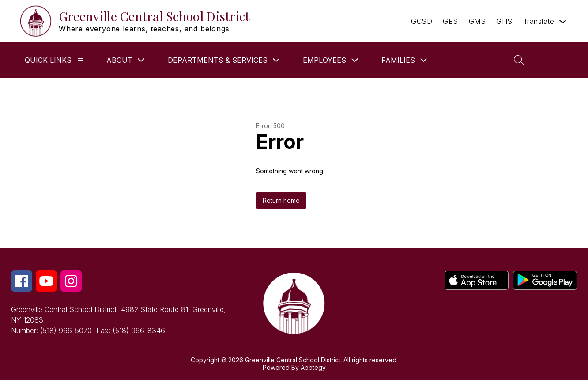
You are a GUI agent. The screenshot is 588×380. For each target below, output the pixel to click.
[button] (556, 60)
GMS (477, 21)
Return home (281, 200)
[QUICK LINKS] (80, 60)
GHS (504, 21)
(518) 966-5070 (66, 331)
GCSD (422, 21)
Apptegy (313, 367)
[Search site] (519, 60)
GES (450, 21)
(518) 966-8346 (139, 331)
